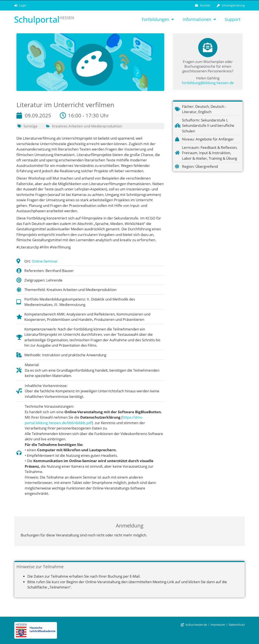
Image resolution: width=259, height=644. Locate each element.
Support (233, 19)
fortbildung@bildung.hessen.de (208, 83)
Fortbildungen (158, 19)
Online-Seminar (45, 261)
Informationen (199, 19)
